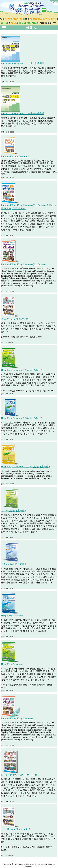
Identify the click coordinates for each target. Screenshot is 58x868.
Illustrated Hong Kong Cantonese (17, 718)
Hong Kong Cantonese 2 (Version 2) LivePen (23, 418)
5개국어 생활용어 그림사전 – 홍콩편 (20, 775)
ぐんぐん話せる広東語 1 (14, 511)
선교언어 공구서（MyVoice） (16, 829)
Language (54, 2)
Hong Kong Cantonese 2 (13, 616)
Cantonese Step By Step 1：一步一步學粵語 (23, 113)
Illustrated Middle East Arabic (15, 156)
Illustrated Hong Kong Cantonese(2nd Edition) (23, 264)
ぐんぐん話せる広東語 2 (14, 564)
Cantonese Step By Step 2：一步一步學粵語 (23, 63)
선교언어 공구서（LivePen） (16, 319)
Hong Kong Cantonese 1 (13, 664)
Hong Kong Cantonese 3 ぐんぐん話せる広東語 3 (26, 467)
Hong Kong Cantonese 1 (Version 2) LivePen (23, 370)
